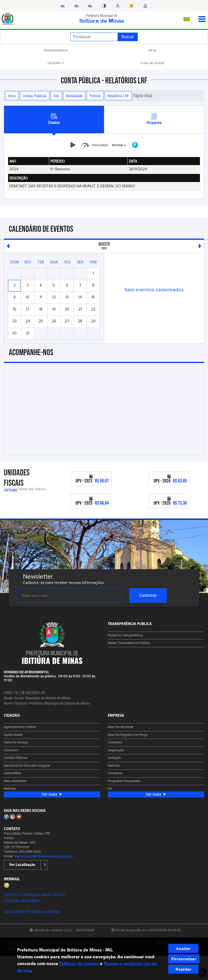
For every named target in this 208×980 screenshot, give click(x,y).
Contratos (115, 743)
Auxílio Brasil (13, 735)
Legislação (116, 750)
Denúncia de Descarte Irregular (27, 766)
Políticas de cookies (22, 901)
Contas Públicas (35, 96)
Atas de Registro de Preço (128, 735)
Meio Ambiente (15, 781)
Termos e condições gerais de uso (34, 895)
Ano (56, 96)
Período (95, 96)
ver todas (11, 490)
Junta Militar (12, 773)
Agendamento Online (20, 727)
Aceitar (183, 948)
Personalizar (184, 959)
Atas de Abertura (120, 727)
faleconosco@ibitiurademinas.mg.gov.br (44, 856)
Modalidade (74, 96)
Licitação (114, 758)
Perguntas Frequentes (124, 781)
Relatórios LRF (118, 96)
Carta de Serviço (16, 743)
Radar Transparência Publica (129, 643)
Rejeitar (183, 969)
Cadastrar (148, 595)
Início (12, 96)
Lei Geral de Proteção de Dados (32, 912)
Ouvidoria (115, 773)
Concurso (11, 750)
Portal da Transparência (125, 636)
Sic (110, 789)
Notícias (10, 789)
